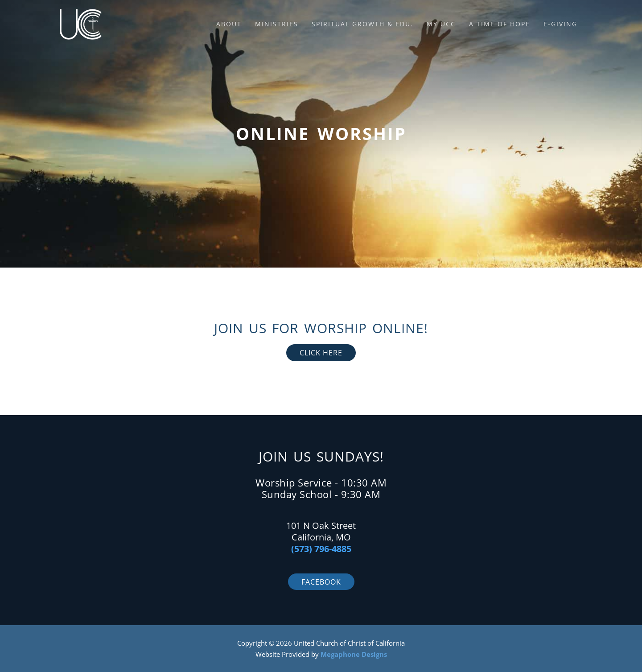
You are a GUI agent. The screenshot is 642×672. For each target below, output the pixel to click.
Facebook (321, 582)
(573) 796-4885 (321, 549)
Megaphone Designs (354, 654)
